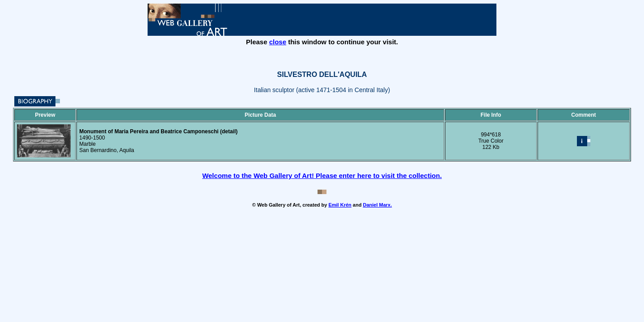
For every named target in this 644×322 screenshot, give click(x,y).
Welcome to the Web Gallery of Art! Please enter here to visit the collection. (322, 176)
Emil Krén (340, 205)
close (278, 42)
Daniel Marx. (377, 205)
